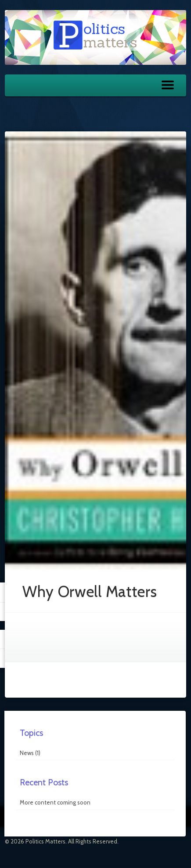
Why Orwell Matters (90, 591)
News (27, 753)
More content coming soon (55, 802)
